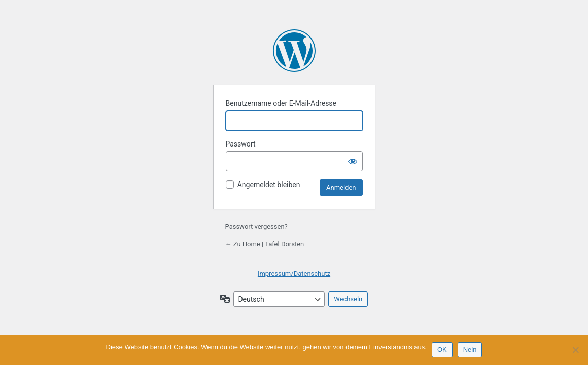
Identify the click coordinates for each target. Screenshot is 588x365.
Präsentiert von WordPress (294, 51)
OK (442, 350)
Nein (470, 350)
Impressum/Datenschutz (294, 273)
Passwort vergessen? (256, 226)
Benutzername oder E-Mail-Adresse (281, 103)
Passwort (241, 144)
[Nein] (575, 350)
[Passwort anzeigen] (353, 161)
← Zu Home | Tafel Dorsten (265, 244)
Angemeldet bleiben (269, 185)
